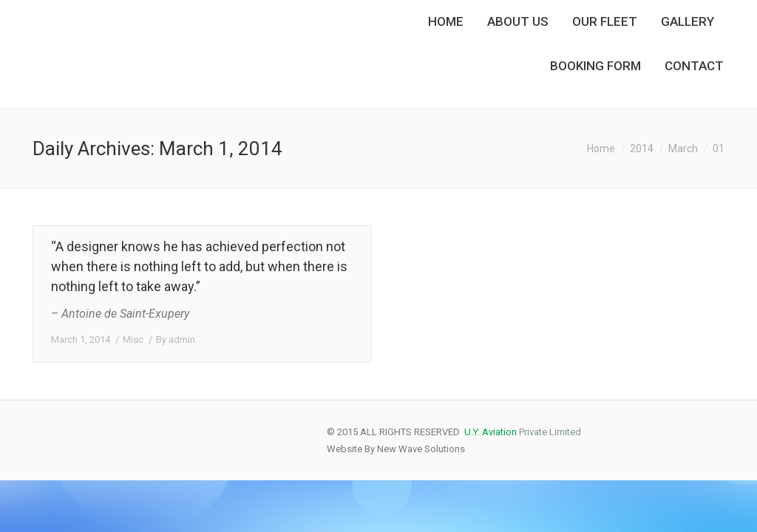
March (683, 149)
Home (601, 149)
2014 (642, 149)
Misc (133, 340)
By (176, 340)
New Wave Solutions (421, 449)
